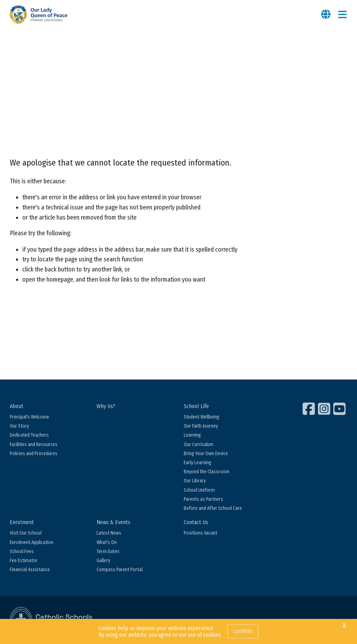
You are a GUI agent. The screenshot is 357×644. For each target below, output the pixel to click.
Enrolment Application (32, 542)
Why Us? (106, 406)
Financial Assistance (30, 570)
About (17, 406)
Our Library (195, 481)
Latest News (109, 533)
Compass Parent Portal (120, 570)
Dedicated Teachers (29, 435)
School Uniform (199, 490)
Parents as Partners (203, 499)
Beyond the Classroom (207, 472)
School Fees (22, 551)
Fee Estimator (24, 561)
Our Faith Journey (201, 426)
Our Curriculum (199, 444)
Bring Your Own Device (206, 454)
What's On (107, 542)
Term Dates (108, 551)
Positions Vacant (200, 533)
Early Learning (198, 463)
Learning (192, 435)
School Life (196, 406)
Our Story (19, 426)
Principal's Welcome (29, 417)
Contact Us (196, 522)
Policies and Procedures (34, 454)
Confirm (243, 631)
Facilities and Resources (34, 444)
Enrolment (22, 522)
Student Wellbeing (202, 417)
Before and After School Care (213, 508)
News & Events (113, 522)
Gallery (103, 561)
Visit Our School (26, 533)
